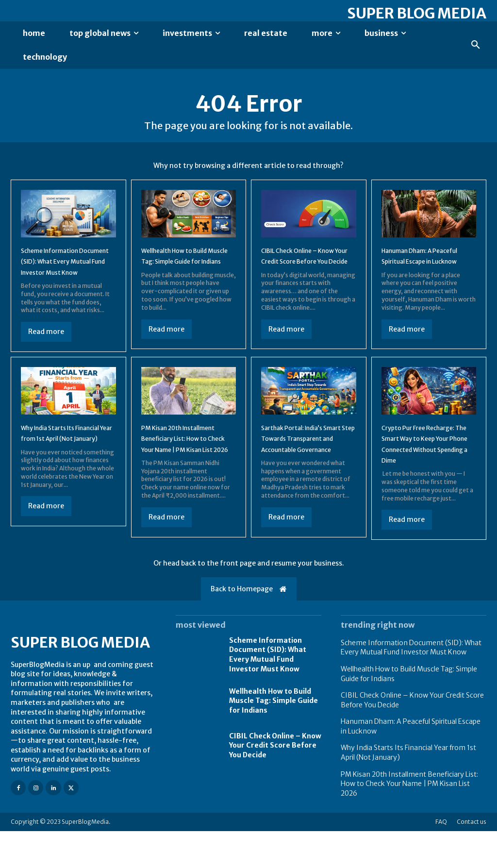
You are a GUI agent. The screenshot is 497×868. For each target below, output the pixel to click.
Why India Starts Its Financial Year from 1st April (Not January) (62, 456)
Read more (46, 350)
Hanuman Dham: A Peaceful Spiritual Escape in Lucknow (427, 268)
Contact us (472, 859)
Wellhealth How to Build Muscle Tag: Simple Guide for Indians (187, 268)
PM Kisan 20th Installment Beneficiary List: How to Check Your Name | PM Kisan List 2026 (184, 467)
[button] (476, 45)
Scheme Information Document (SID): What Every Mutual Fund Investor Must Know (411, 684)
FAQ (441, 859)
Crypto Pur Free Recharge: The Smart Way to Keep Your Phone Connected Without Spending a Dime (429, 467)
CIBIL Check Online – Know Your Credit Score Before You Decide (304, 268)
